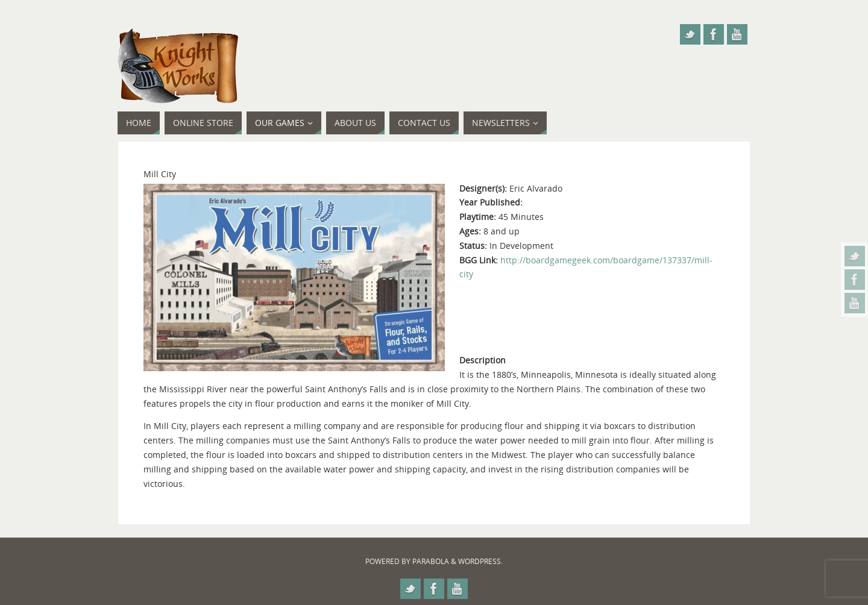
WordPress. (480, 561)
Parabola (431, 561)
